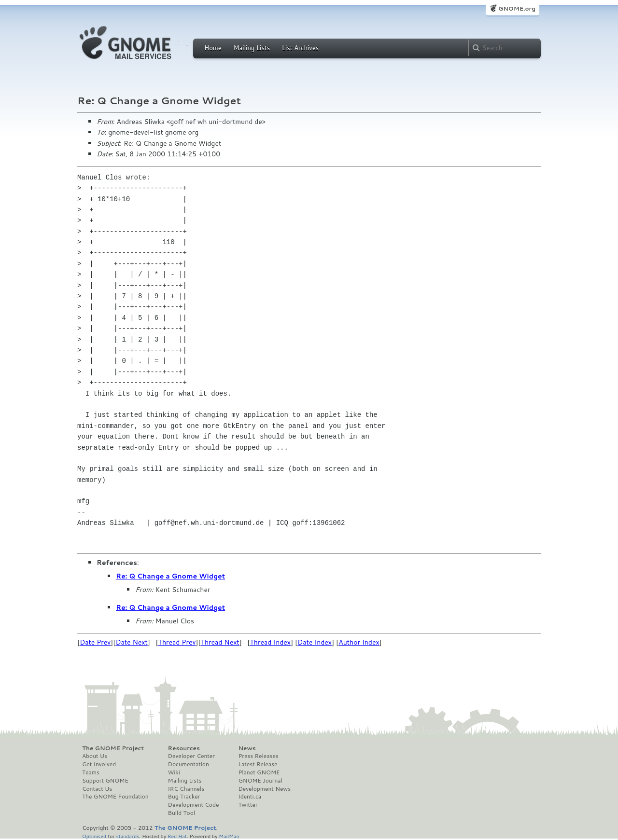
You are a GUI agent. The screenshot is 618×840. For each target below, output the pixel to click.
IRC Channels (186, 789)
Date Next (131, 642)
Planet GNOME (259, 772)
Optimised (94, 836)
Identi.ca (250, 797)
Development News (264, 789)
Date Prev (95, 642)
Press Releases (258, 756)
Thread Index (271, 642)
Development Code (194, 805)
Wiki (174, 772)
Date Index (315, 642)
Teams (91, 772)
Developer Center (191, 756)
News (247, 748)
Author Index (359, 642)
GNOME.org (517, 8)
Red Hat (177, 836)
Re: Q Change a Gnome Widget (170, 576)
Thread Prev (177, 642)
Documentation (189, 764)
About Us (95, 756)
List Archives (300, 48)
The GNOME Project (113, 748)
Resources (184, 748)
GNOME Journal (260, 781)
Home (213, 48)
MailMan (229, 836)
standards (127, 836)
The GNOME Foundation (115, 797)
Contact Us (97, 789)
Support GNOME (105, 781)
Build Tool (182, 813)
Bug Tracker (184, 797)
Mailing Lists (252, 48)
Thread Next (220, 642)
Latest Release (258, 764)
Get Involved (99, 764)
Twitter (248, 805)
